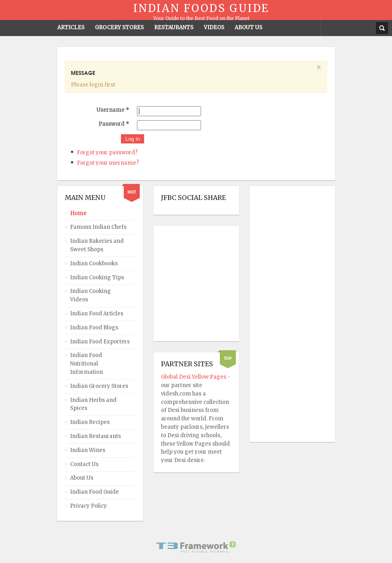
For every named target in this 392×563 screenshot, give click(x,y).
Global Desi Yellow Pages (194, 377)
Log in (133, 139)
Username (113, 110)
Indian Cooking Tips (97, 277)
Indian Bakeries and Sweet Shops (97, 245)
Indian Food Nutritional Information (86, 364)
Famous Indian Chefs (98, 227)
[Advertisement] (289, 314)
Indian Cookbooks (94, 263)
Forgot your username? (108, 163)
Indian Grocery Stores (99, 386)
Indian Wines (88, 450)
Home (78, 213)
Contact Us (84, 464)
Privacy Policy (88, 506)
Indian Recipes (90, 422)
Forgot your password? (107, 152)
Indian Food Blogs (94, 328)
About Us (82, 478)
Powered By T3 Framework (196, 547)
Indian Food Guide (94, 492)
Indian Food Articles (97, 314)
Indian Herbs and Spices (93, 404)
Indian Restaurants (95, 436)
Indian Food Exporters (100, 342)
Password (114, 124)
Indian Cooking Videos (90, 295)
